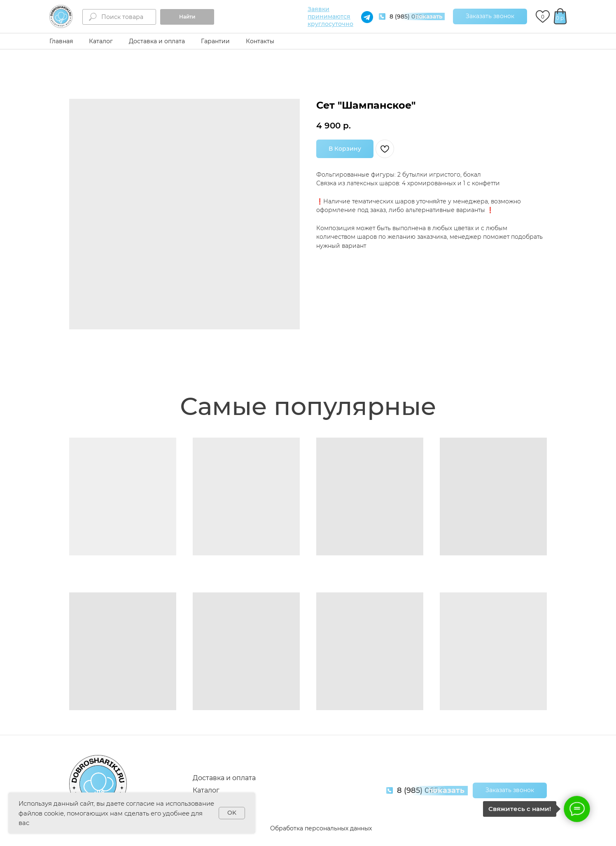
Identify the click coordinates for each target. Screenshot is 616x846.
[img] (61, 16)
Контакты (260, 41)
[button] (490, 16)
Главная (61, 41)
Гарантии (215, 41)
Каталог (101, 41)
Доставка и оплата (157, 41)
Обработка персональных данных (321, 828)
